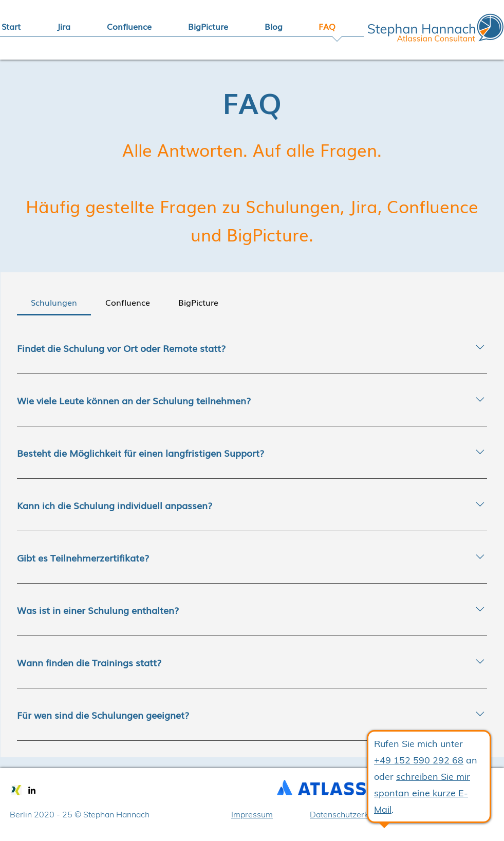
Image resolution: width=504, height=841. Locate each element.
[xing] (16, 790)
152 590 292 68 (428, 760)
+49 (384, 760)
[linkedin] (32, 790)
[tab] (54, 302)
